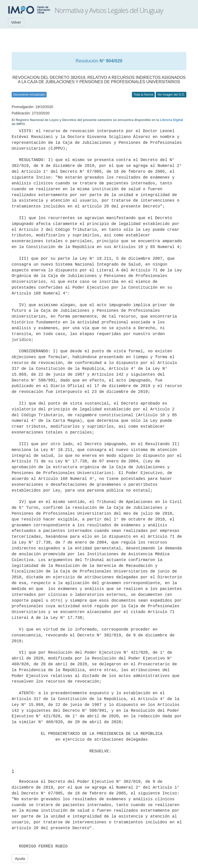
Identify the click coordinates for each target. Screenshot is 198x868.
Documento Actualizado (29, 95)
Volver (16, 22)
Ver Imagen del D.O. (171, 95)
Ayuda (20, 859)
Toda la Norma (143, 95)
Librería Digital (172, 120)
